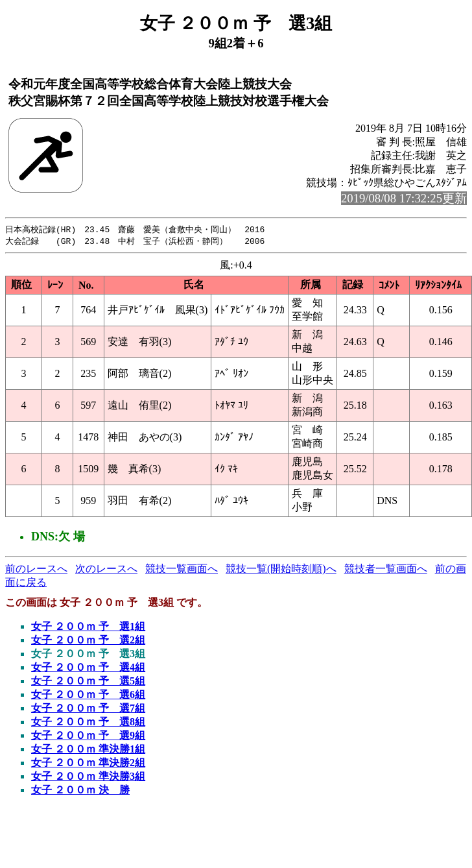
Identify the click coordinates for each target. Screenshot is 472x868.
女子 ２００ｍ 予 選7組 (88, 709)
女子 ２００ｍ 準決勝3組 (88, 778)
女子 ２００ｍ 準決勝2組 (88, 764)
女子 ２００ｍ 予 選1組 (88, 628)
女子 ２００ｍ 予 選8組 (88, 723)
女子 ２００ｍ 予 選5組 (88, 682)
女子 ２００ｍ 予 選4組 (88, 669)
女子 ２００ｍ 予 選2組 (88, 641)
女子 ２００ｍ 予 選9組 (88, 737)
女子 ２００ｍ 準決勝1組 (88, 750)
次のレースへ (106, 570)
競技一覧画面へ (182, 570)
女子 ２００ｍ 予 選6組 (88, 696)
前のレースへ (36, 570)
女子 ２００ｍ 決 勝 (80, 791)
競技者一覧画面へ (386, 570)
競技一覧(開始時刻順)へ (281, 570)
